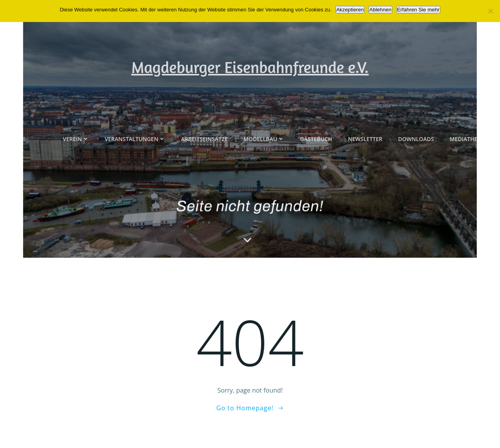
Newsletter (365, 157)
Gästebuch (316, 157)
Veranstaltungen (135, 157)
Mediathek (465, 157)
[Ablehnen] (490, 11)
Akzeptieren (350, 10)
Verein (76, 157)
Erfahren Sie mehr (418, 10)
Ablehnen (380, 10)
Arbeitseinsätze (204, 157)
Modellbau (264, 157)
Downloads (416, 157)
